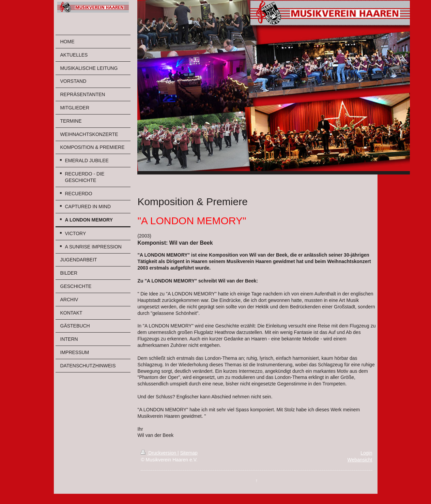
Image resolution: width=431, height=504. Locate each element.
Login (366, 453)
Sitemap (189, 453)
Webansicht (360, 460)
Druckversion (159, 453)
